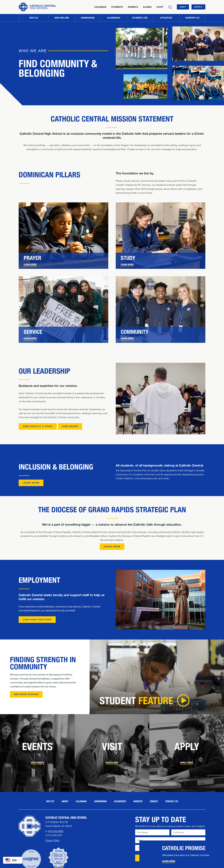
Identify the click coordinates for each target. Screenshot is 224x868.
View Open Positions (37, 620)
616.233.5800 (56, 831)
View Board (70, 426)
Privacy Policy (53, 840)
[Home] (37, 7)
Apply (198, 7)
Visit (183, 7)
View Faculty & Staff (38, 426)
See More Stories (26, 694)
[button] (62, 18)
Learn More (30, 265)
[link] (63, 261)
